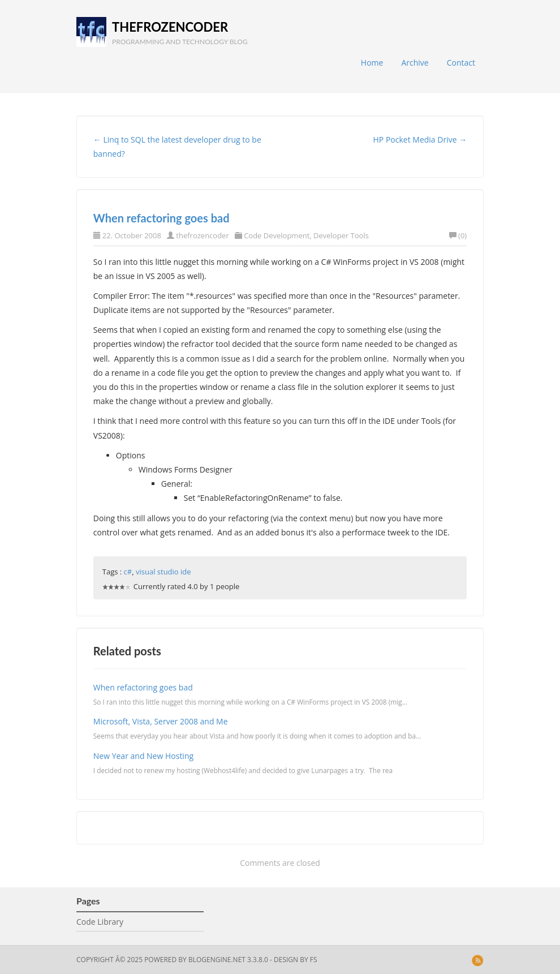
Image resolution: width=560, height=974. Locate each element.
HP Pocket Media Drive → (420, 140)
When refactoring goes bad (161, 218)
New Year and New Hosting (143, 756)
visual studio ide (163, 572)
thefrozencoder (170, 27)
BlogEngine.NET (217, 960)
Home (372, 63)
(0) (458, 235)
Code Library (100, 922)
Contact (461, 63)
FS (314, 960)
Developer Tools (341, 235)
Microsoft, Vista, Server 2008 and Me (161, 721)
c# (128, 572)
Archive (415, 63)
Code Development (277, 235)
